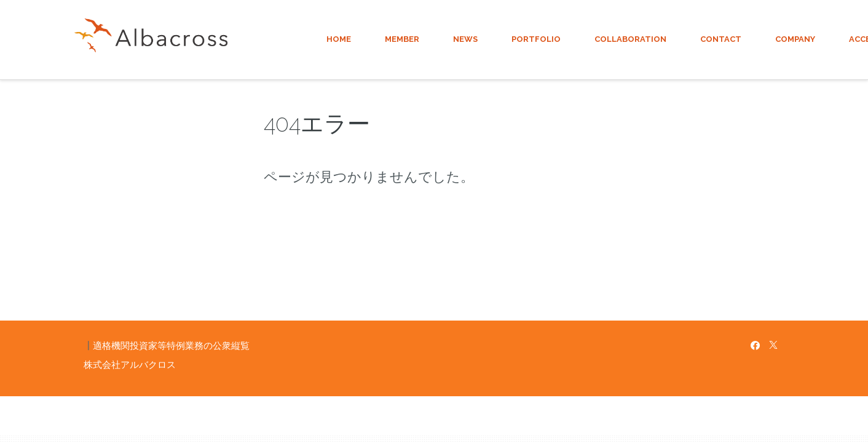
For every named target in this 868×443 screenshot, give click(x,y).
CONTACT (721, 39)
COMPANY (795, 39)
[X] (773, 345)
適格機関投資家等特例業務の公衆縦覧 (171, 345)
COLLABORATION (630, 39)
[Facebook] (755, 345)
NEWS (465, 39)
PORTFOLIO (536, 39)
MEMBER (402, 39)
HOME (339, 39)
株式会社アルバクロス (130, 365)
